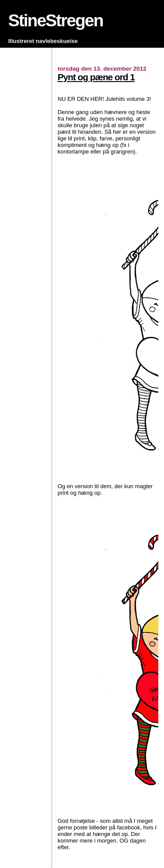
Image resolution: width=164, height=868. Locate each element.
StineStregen (56, 20)
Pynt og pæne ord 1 (96, 77)
